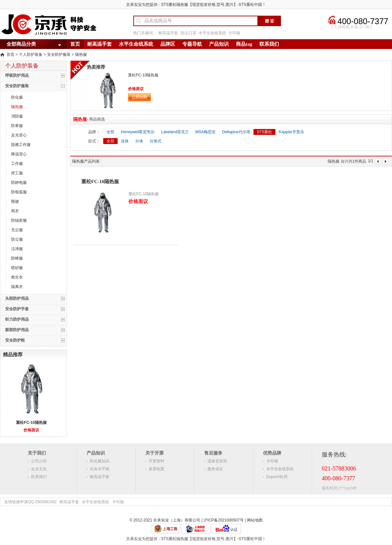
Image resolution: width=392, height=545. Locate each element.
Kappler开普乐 (291, 132)
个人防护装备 (31, 55)
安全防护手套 (17, 309)
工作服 (17, 164)
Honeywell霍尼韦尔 (138, 132)
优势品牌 (272, 453)
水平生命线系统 (212, 33)
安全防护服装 (59, 55)
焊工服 (17, 173)
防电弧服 (19, 192)
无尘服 (17, 230)
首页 (75, 44)
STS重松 (264, 132)
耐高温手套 (168, 33)
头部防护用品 (17, 298)
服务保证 (215, 469)
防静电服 (19, 183)
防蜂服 (17, 258)
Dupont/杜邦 (277, 477)
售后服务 (213, 453)
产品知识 (219, 44)
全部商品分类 (21, 44)
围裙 (15, 201)
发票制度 (156, 469)
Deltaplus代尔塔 (236, 132)
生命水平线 (100, 469)
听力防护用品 (17, 319)
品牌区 (168, 44)
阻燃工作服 (21, 145)
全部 (110, 132)
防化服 (17, 97)
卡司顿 (234, 33)
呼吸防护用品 (17, 75)
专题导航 (192, 44)
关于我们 (37, 453)
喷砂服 (17, 268)
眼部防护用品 (17, 330)
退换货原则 (217, 461)
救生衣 (17, 277)
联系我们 (269, 44)
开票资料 (156, 461)
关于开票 (155, 453)
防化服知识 (100, 461)
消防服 (17, 116)
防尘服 (17, 239)
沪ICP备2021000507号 (224, 520)
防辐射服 (19, 220)
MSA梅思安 (205, 132)
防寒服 (17, 126)
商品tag (244, 44)
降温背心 (19, 154)
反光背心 (19, 135)
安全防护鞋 (15, 340)
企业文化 (39, 469)
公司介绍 (39, 461)
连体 (125, 141)
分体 (139, 141)
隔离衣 (17, 287)
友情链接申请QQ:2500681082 (31, 502)
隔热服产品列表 (86, 161)
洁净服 (17, 249)
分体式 (155, 141)
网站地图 (255, 520)
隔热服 (81, 55)
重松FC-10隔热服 (31, 423)
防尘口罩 (188, 33)
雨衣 (15, 211)
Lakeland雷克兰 (175, 132)
